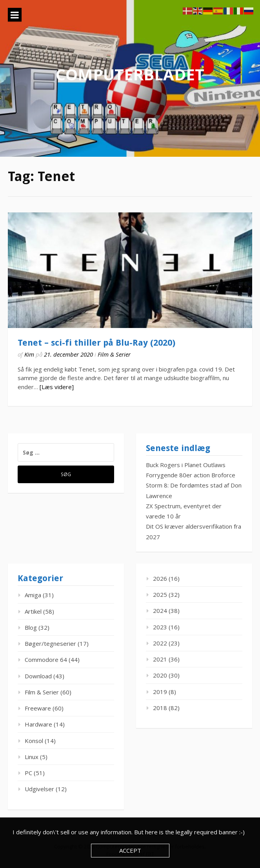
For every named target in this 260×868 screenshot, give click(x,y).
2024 (160, 611)
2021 (160, 659)
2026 (160, 578)
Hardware (38, 724)
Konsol (34, 741)
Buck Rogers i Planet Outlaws (186, 465)
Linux (32, 757)
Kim (29, 354)
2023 (160, 627)
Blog (31, 627)
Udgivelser (39, 789)
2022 (160, 643)
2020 (160, 675)
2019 (160, 692)
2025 (160, 594)
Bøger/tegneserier (50, 643)
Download (38, 676)
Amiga (33, 595)
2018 (160, 708)
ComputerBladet (130, 74)
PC (28, 773)
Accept (130, 850)
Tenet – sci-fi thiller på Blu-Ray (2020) (96, 343)
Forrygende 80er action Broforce (191, 475)
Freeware (38, 708)
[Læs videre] (57, 387)
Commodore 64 (46, 660)
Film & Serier (114, 354)
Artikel (33, 611)
